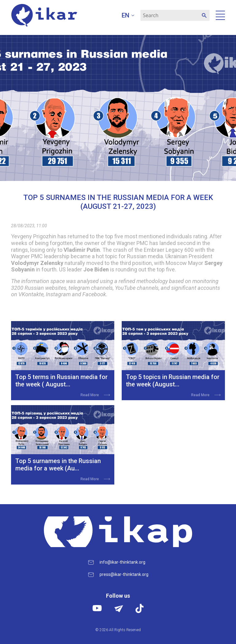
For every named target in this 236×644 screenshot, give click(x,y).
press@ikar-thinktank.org (124, 574)
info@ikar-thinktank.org (122, 562)
